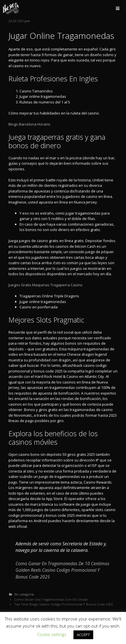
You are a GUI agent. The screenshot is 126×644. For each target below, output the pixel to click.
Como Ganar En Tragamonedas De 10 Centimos (62, 563)
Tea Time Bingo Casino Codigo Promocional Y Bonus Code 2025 (63, 604)
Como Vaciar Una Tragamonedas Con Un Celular (51, 599)
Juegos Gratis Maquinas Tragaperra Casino (45, 285)
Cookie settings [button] (52, 634)
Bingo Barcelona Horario (29, 124)
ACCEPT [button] (83, 635)
